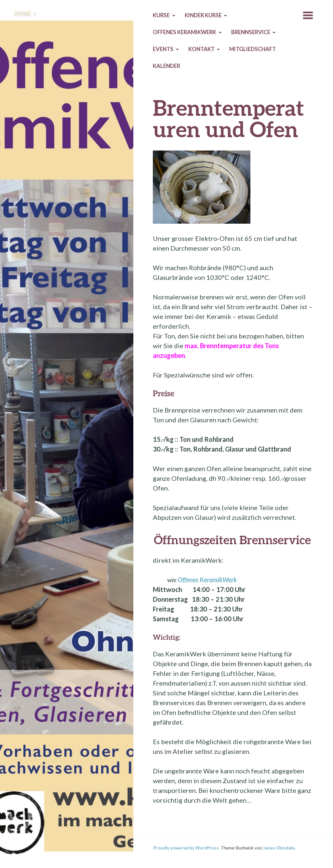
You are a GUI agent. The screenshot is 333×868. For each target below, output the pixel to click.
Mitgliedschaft (253, 49)
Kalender (166, 66)
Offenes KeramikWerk (185, 32)
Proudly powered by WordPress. (187, 848)
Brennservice (251, 32)
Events (163, 49)
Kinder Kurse (203, 15)
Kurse (161, 15)
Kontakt (201, 49)
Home (23, 14)
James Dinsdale (279, 848)
